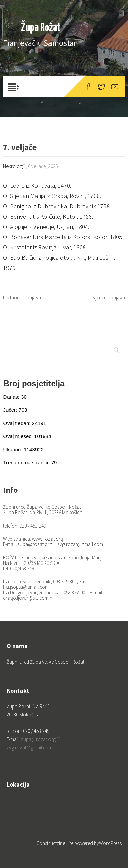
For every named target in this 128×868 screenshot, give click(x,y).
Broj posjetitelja (34, 383)
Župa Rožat (41, 28)
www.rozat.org (48, 539)
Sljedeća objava (109, 297)
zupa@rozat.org (35, 544)
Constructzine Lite (55, 843)
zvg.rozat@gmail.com (80, 544)
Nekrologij (14, 166)
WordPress (110, 843)
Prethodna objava (22, 297)
